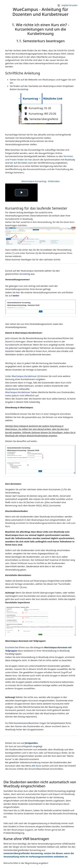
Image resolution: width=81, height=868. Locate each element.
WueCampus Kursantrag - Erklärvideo (41, 181)
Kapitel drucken (68, 5)
